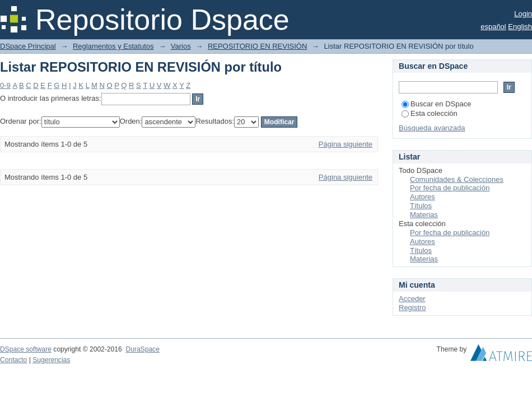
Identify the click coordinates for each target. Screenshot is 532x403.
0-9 (5, 85)
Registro (412, 308)
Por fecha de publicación (450, 188)
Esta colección (430, 113)
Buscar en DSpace (436, 104)
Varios (181, 46)
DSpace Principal (28, 46)
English (520, 27)
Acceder (412, 299)
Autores (423, 197)
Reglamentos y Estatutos (113, 46)
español (493, 27)
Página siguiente (346, 144)
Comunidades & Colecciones (457, 179)
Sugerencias (51, 360)
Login (523, 14)
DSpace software (26, 349)
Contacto (13, 360)
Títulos (421, 206)
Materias (424, 215)
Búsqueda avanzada (432, 128)
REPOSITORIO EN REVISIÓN (257, 46)
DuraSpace (142, 349)
